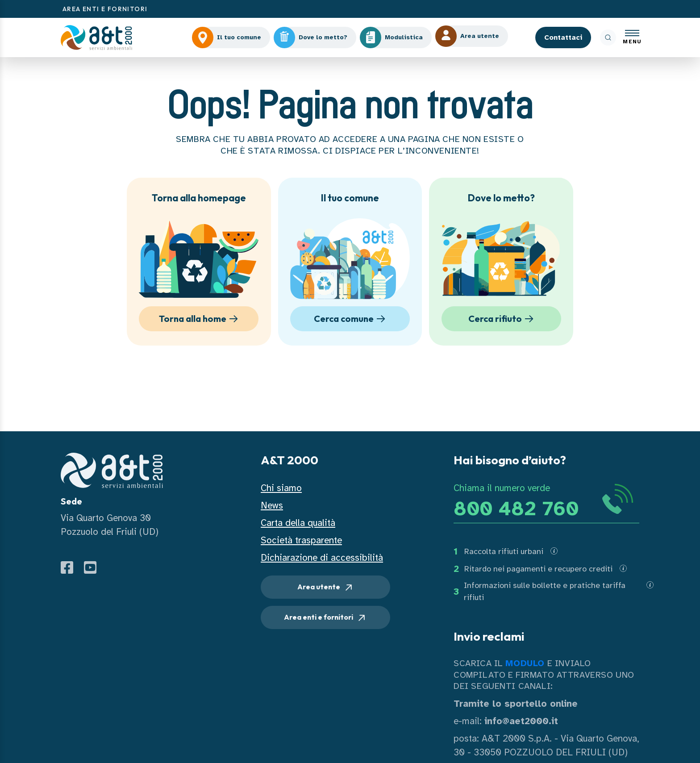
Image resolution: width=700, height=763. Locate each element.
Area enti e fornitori (325, 618)
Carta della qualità (298, 523)
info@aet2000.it (521, 721)
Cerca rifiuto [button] (502, 319)
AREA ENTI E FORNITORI (105, 9)
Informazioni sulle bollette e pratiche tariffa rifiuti (545, 591)
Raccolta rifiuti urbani (504, 551)
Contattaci (563, 38)
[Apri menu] (632, 38)
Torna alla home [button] (200, 319)
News (272, 505)
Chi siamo (281, 488)
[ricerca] (608, 38)
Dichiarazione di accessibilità (322, 558)
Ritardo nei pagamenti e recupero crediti (538, 569)
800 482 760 (516, 509)
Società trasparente (301, 540)
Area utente (326, 588)
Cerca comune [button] (351, 319)
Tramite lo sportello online (516, 704)
